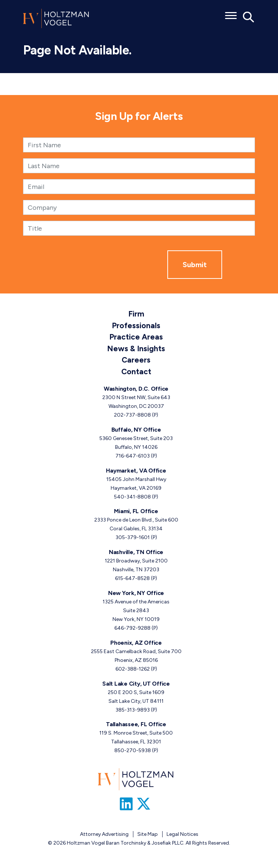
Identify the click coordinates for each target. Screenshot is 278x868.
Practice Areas (136, 337)
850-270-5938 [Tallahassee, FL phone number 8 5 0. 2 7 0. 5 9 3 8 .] (133, 751)
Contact (136, 372)
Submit (195, 265)
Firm (136, 314)
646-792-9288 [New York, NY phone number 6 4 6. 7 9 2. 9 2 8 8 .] (132, 628)
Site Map (148, 834)
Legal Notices (182, 834)
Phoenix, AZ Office (136, 643)
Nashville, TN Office (136, 552)
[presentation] (112, 265)
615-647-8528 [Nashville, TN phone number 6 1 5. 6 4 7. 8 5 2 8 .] (132, 578)
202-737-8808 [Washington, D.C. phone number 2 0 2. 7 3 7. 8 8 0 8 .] (132, 415)
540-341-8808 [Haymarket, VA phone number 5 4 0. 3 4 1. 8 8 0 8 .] (132, 497)
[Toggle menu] (231, 13)
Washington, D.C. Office (136, 389)
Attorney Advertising (104, 834)
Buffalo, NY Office (136, 430)
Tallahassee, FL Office (136, 724)
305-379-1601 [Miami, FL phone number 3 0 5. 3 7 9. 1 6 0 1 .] (133, 537)
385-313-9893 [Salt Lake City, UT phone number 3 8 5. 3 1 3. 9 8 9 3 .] (133, 710)
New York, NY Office (136, 593)
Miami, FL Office (136, 511)
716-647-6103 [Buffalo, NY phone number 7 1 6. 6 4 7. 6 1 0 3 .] (133, 456)
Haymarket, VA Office (136, 471)
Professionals (136, 325)
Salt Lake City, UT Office (136, 684)
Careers (136, 360)
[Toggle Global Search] (249, 17)
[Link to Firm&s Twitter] (144, 804)
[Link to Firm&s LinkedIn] (126, 804)
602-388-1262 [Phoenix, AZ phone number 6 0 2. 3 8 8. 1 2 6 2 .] (133, 669)
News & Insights (136, 348)
